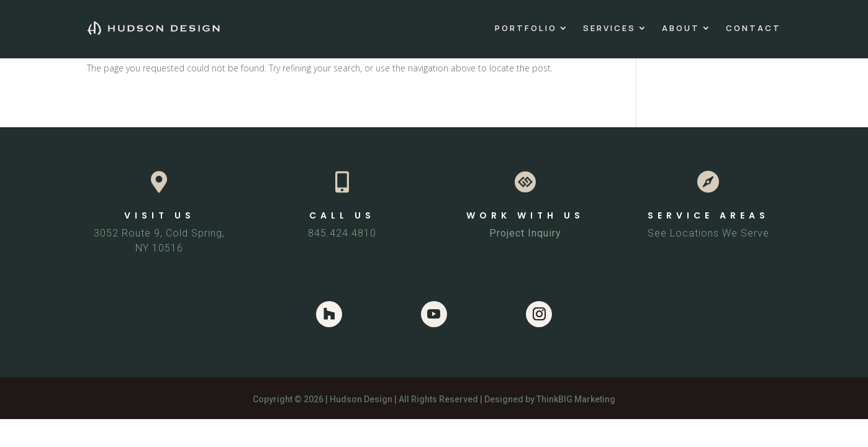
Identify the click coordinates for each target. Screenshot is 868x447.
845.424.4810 (342, 233)
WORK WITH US (525, 215)
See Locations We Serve (708, 233)
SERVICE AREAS (708, 215)
